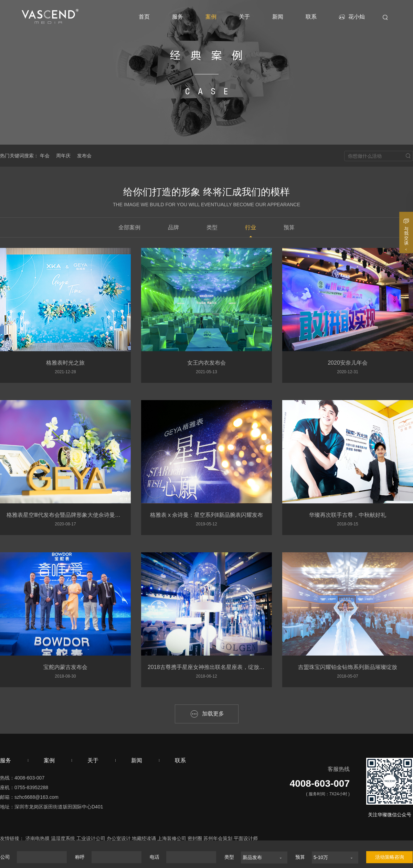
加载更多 (213, 714)
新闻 (278, 17)
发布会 (84, 156)
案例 (211, 17)
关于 (244, 17)
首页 (144, 17)
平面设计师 (246, 838)
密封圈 (195, 838)
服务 (178, 17)
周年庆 (63, 156)
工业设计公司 (91, 838)
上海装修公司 (172, 838)
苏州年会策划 (218, 838)
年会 (45, 156)
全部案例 (129, 227)
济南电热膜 (38, 838)
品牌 (173, 227)
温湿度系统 (63, 838)
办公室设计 (119, 838)
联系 (311, 17)
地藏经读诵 (144, 838)
